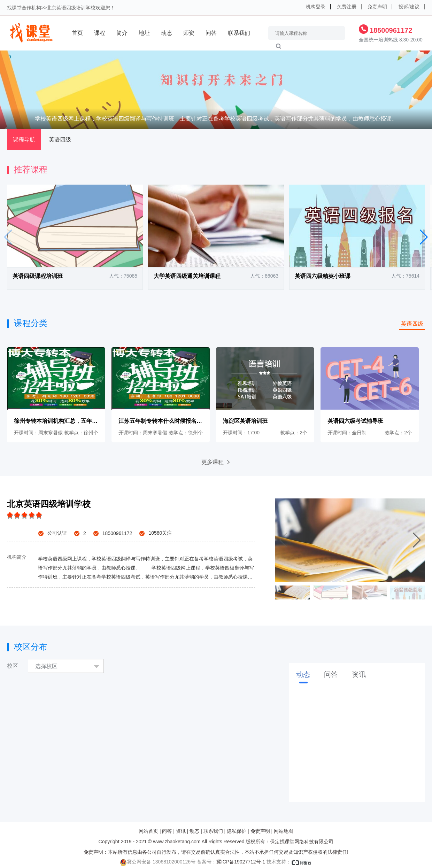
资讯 (181, 831)
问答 (211, 33)
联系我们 (239, 33)
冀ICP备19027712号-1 (241, 862)
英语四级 (60, 139)
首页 (77, 33)
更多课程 (216, 462)
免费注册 (347, 7)
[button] (424, 237)
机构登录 (316, 7)
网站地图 (284, 831)
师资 (189, 33)
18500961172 (391, 30)
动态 (167, 33)
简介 (122, 33)
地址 (144, 33)
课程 (100, 33)
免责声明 (377, 7)
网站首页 (148, 831)
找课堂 (14, 8)
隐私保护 (237, 831)
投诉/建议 (409, 7)
